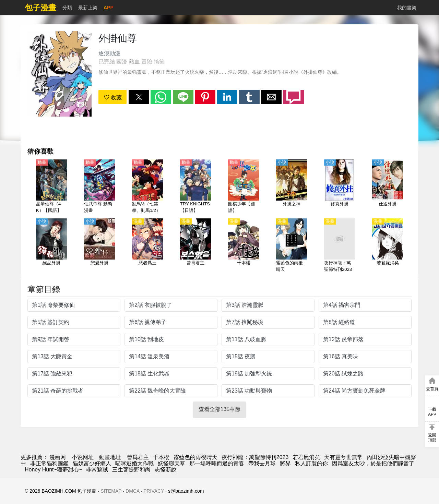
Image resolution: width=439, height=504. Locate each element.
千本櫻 (161, 457)
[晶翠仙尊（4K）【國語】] (51, 187)
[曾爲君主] (195, 246)
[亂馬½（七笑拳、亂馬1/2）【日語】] (147, 187)
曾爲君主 (138, 457)
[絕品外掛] (51, 246)
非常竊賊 (97, 470)
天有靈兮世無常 (343, 457)
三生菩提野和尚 (131, 470)
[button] (139, 97)
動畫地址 (110, 457)
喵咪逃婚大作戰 (134, 463)
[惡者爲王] (147, 246)
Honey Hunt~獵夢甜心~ (53, 470)
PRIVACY (154, 491)
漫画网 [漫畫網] (58, 457)
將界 (285, 463)
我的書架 (407, 8)
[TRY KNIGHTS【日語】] (195, 187)
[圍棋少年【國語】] (244, 187)
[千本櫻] (244, 246)
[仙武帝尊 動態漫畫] (99, 187)
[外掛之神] (292, 187)
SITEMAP (111, 491)
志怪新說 (166, 470)
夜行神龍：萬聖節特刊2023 (255, 457)
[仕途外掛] (388, 187)
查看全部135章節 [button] (220, 409)
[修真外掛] (340, 187)
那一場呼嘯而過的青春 (217, 463)
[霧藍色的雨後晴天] (292, 246)
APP (109, 8)
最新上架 (88, 8)
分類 (67, 8)
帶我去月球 (262, 463)
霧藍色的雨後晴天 (195, 457)
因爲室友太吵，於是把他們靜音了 (373, 463)
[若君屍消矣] (388, 246)
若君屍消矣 (306, 457)
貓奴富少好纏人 (92, 463)
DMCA (132, 491)
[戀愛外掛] (99, 246)
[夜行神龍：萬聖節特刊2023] (340, 246)
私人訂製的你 (311, 463)
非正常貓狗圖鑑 (49, 463)
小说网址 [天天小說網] (83, 457)
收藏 (113, 98)
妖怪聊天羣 (171, 463)
